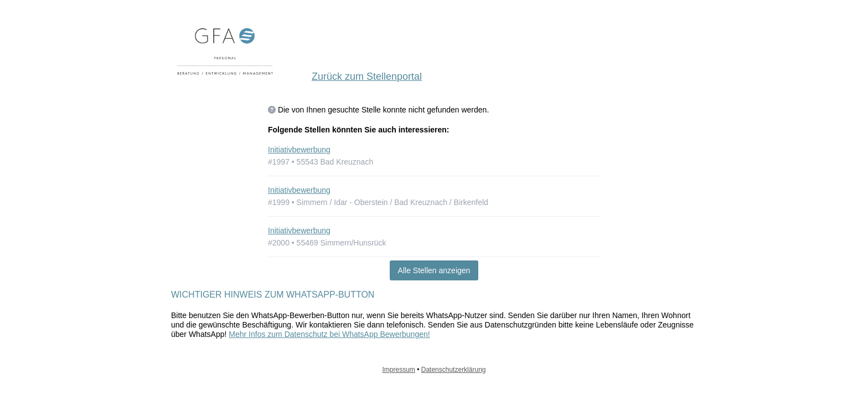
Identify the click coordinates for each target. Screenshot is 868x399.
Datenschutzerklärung (454, 370)
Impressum (399, 370)
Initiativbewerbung (299, 150)
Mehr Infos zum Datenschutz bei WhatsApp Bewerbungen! (329, 334)
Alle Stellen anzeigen (434, 270)
